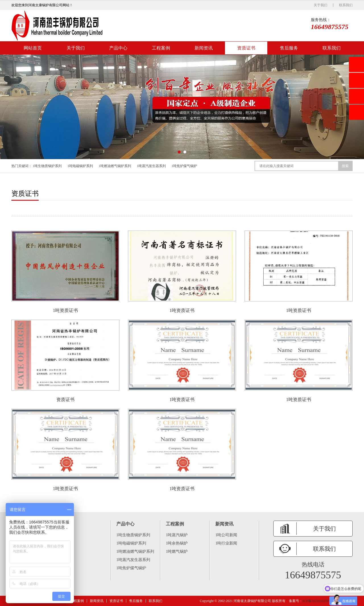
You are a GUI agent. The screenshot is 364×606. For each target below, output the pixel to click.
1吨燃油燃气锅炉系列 (115, 166)
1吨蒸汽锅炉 (177, 535)
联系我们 (346, 5)
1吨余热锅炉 (177, 543)
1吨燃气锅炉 (177, 551)
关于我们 (320, 5)
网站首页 (33, 48)
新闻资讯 (204, 48)
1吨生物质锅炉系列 (47, 166)
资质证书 (246, 48)
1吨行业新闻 (226, 543)
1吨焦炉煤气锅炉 (184, 166)
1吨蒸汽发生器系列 (151, 166)
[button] (179, 152)
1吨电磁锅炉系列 (80, 166)
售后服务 (289, 48)
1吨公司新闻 (226, 535)
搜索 (345, 166)
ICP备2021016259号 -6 (319, 601)
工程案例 (161, 48)
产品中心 (118, 48)
